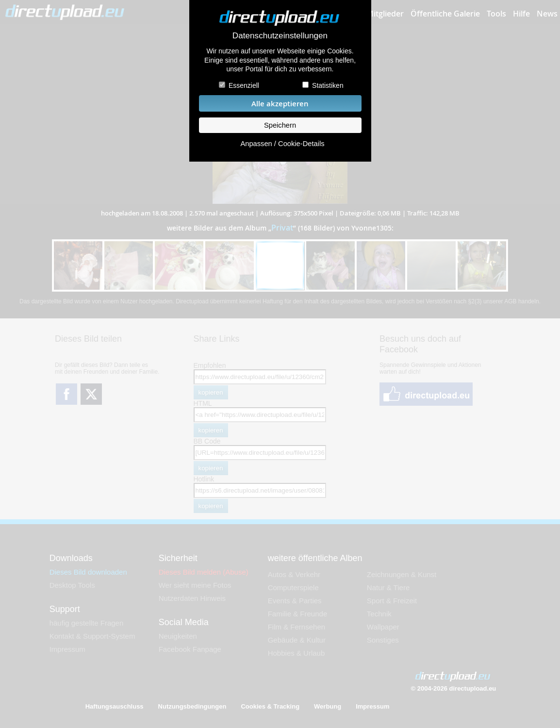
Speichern (280, 125)
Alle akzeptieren (280, 104)
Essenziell (244, 85)
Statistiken (328, 85)
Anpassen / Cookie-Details (282, 144)
